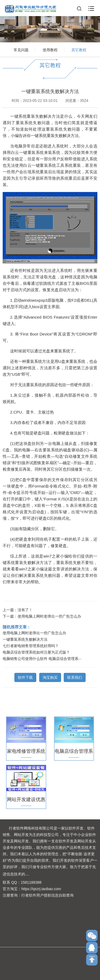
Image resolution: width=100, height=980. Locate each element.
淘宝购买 (50, 676)
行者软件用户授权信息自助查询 (47, 895)
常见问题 (21, 50)
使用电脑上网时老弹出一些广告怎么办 (49, 615)
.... (27, 874)
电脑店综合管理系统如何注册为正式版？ (36, 651)
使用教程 (50, 50)
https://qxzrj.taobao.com (41, 889)
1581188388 (31, 882)
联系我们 (75, 676)
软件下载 (25, 676)
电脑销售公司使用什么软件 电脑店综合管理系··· (42, 658)
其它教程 (79, 50)
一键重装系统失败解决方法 (25, 638)
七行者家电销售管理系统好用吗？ (31, 645)
